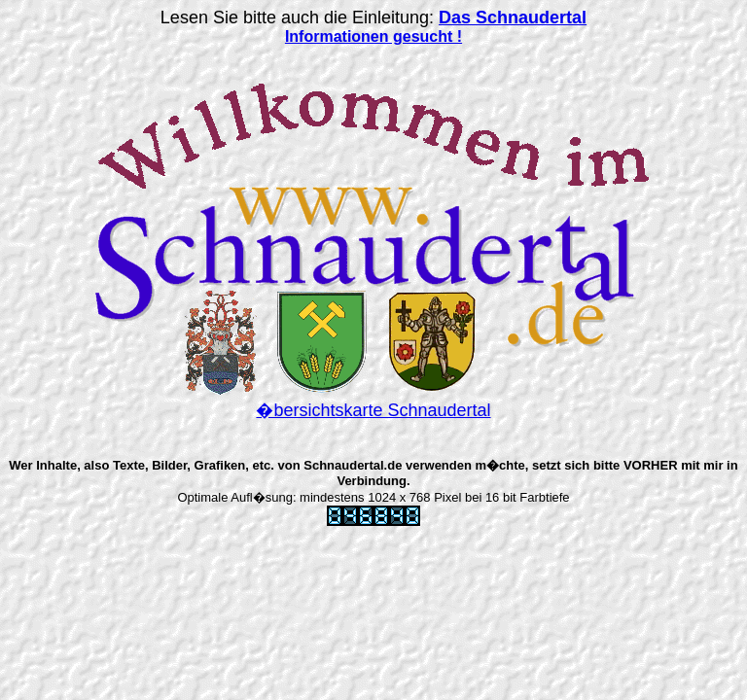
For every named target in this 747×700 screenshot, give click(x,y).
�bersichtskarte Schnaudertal (373, 410)
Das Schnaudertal (513, 17)
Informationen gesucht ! (373, 36)
